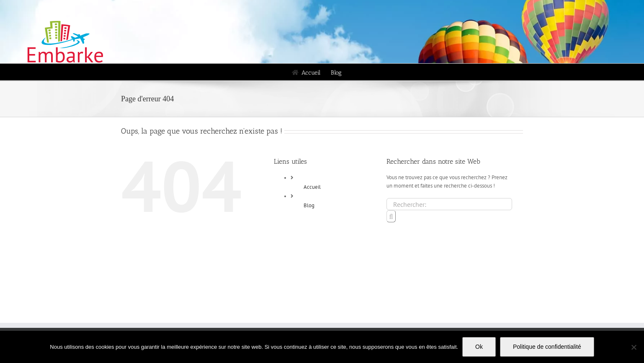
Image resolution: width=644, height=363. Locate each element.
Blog (309, 205)
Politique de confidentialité (547, 347)
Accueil (312, 187)
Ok (479, 347)
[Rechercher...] (449, 204)
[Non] (634, 347)
